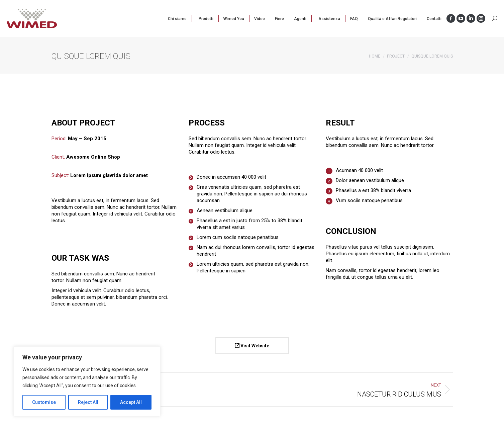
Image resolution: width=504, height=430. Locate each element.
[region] (87, 381)
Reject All (88, 402)
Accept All (131, 402)
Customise (44, 402)
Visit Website (252, 346)
